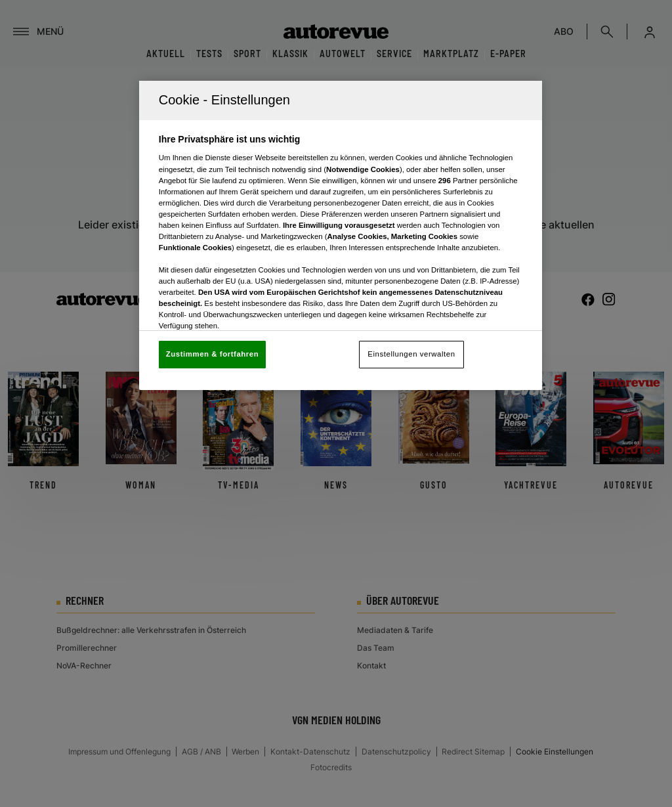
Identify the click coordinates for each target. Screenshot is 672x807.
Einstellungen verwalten (411, 354)
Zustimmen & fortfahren (212, 354)
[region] (341, 235)
